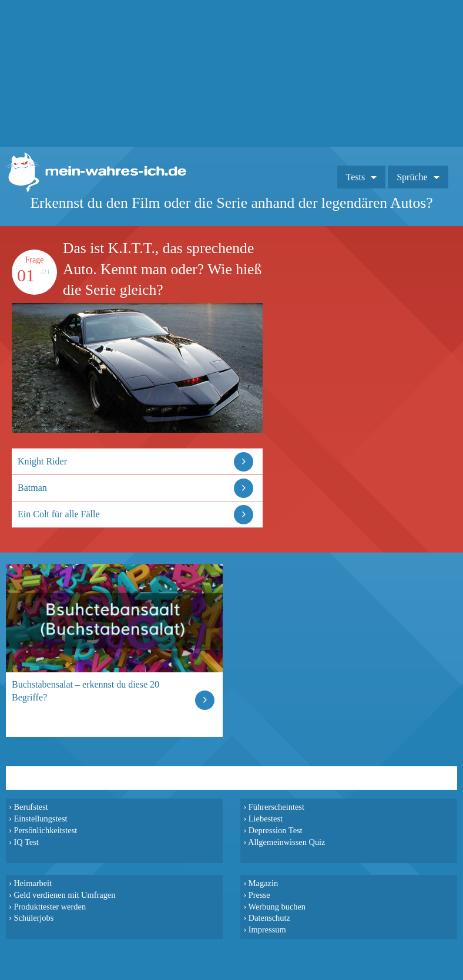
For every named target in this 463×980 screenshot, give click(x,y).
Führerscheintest (276, 807)
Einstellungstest (40, 819)
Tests (356, 177)
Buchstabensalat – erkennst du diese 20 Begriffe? (85, 691)
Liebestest (266, 819)
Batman (32, 488)
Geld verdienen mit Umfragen (64, 895)
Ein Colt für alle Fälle (59, 514)
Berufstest (31, 807)
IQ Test (26, 842)
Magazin (263, 883)
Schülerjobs (33, 918)
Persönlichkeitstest (45, 830)
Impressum (267, 930)
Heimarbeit (33, 883)
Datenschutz (269, 918)
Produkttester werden (50, 907)
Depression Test (276, 830)
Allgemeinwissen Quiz (287, 842)
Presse (259, 895)
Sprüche (412, 177)
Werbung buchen (277, 907)
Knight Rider (42, 461)
